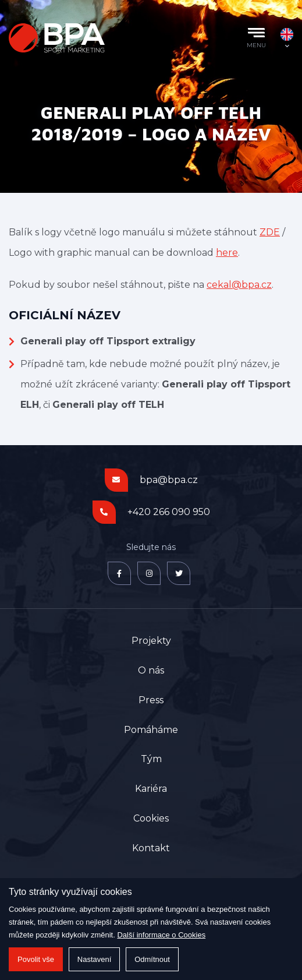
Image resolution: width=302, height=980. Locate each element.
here (227, 253)
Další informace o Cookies (161, 935)
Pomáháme (151, 730)
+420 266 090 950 (169, 512)
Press (151, 700)
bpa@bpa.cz (169, 480)
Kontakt (151, 848)
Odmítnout (152, 959)
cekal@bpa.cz (239, 285)
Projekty (151, 641)
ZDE (270, 232)
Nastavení (95, 959)
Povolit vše (36, 959)
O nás (151, 670)
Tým (151, 759)
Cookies (151, 818)
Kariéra (151, 789)
